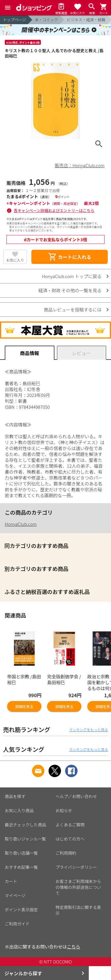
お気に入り (15, 260)
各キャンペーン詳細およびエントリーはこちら (54, 210)
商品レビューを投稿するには (73, 310)
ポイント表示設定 (21, 910)
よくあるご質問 (70, 825)
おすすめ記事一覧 (21, 867)
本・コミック (46, 20)
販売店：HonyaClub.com (80, 165)
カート (11, 881)
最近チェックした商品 (25, 825)
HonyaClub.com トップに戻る (72, 276)
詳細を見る (24, 706)
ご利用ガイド (17, 924)
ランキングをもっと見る (89, 729)
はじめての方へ (70, 839)
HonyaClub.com (21, 524)
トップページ (15, 20)
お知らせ (64, 810)
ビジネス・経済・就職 (86, 20)
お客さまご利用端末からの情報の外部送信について (78, 887)
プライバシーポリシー (76, 867)
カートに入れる (70, 257)
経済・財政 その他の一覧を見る (70, 290)
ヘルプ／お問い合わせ (76, 796)
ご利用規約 (66, 853)
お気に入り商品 (19, 810)
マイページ (15, 895)
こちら (74, 947)
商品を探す (15, 796)
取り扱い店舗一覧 (21, 853)
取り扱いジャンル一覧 (25, 839)
